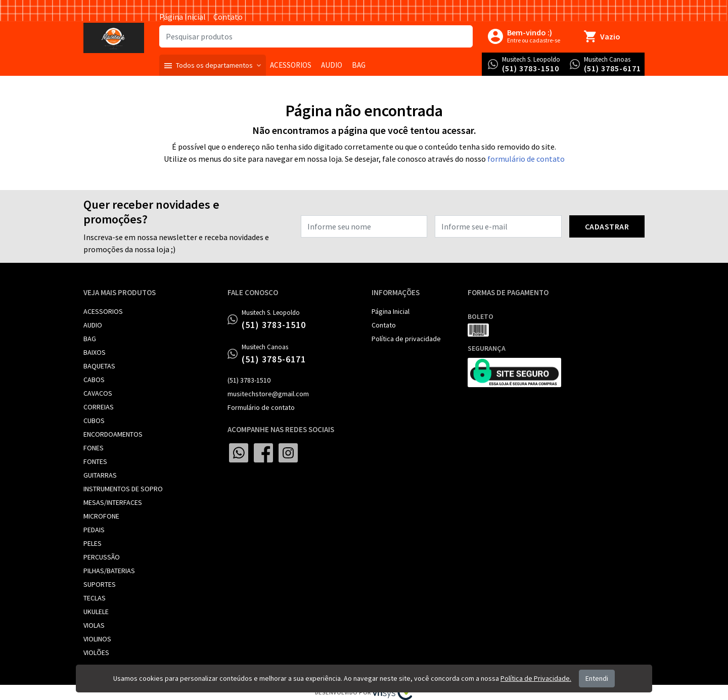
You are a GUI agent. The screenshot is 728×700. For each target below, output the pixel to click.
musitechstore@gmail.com (268, 394)
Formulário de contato (261, 407)
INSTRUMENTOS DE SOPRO (123, 489)
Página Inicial (183, 17)
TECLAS (95, 598)
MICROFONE (101, 516)
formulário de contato (526, 159)
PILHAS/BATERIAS (109, 571)
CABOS (94, 380)
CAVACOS (98, 393)
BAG (90, 339)
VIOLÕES (96, 652)
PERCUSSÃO (102, 557)
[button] (213, 65)
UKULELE (96, 612)
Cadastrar (607, 226)
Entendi (597, 678)
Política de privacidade (406, 339)
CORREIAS (99, 407)
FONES (94, 448)
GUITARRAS (100, 475)
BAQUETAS (99, 366)
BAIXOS (95, 352)
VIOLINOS (97, 639)
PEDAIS (94, 530)
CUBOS (94, 421)
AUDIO (93, 325)
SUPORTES (100, 584)
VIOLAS (94, 625)
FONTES (95, 461)
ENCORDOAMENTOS (113, 434)
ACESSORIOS (103, 311)
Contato (228, 17)
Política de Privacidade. (536, 678)
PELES (93, 543)
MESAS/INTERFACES (113, 502)
